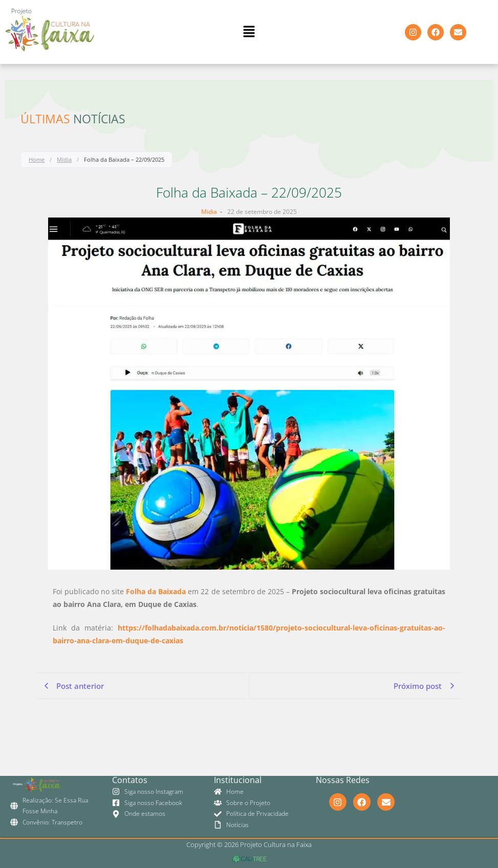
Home (37, 159)
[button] (249, 32)
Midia (64, 159)
